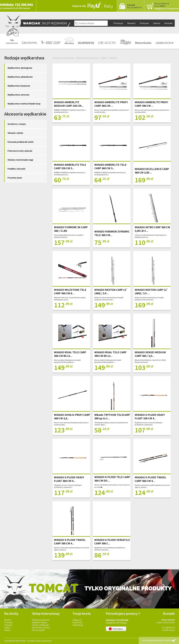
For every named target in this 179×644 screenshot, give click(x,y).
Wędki (104, 58)
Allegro (7, 630)
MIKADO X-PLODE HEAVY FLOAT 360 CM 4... (69, 479)
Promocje (118, 23)
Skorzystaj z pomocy (41, 628)
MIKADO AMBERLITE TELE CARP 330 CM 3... (70, 166)
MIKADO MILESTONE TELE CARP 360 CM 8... (70, 291)
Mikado (113, 58)
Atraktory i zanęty (17, 124)
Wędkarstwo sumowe (18, 95)
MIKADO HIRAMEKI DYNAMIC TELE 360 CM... (112, 233)
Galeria (157, 23)
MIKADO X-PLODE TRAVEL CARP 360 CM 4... (151, 479)
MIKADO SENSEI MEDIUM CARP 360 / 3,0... (150, 354)
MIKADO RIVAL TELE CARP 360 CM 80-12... (70, 354)
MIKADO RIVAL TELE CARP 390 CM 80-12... (110, 354)
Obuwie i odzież (15, 133)
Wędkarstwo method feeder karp (24, 104)
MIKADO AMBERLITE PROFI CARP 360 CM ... (111, 104)
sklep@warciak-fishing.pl (116, 623)
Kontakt (168, 23)
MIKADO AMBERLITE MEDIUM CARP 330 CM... (69, 104)
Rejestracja (77, 622)
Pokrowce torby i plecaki (20, 151)
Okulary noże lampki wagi (20, 160)
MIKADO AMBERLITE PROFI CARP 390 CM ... (151, 104)
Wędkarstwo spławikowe (20, 77)
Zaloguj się (159, 9)
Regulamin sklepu (39, 622)
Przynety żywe (15, 178)
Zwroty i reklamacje (40, 625)
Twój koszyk (78, 625)
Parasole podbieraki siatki (20, 142)
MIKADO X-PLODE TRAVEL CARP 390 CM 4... (70, 542)
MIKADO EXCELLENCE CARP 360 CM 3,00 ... (152, 171)
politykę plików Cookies (161, 640)
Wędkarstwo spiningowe (20, 68)
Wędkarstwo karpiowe (19, 86)
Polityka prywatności (41, 620)
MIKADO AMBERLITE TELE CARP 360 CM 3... (110, 166)
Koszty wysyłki (38, 630)
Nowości (131, 23)
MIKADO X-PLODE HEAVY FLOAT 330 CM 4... (150, 416)
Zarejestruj (173, 9)
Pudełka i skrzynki (16, 169)
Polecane (144, 23)
